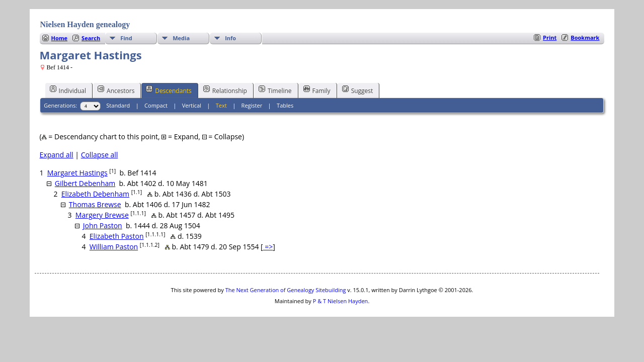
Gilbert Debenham (85, 183)
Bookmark (585, 37)
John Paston (103, 225)
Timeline (275, 90)
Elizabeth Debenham (95, 194)
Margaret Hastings (77, 173)
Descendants (169, 90)
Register (252, 105)
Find (126, 38)
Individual (68, 90)
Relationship (225, 90)
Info (230, 38)
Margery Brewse (102, 215)
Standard (118, 105)
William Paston (114, 247)
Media (181, 38)
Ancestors (116, 90)
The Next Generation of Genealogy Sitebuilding (286, 290)
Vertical (192, 105)
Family (317, 90)
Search (91, 38)
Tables (285, 105)
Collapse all (100, 155)
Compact (156, 105)
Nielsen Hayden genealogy (85, 24)
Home (60, 38)
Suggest (358, 90)
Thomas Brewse (95, 204)
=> (268, 247)
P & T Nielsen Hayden (341, 301)
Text (221, 105)
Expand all (57, 155)
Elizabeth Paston (117, 236)
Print (550, 37)
